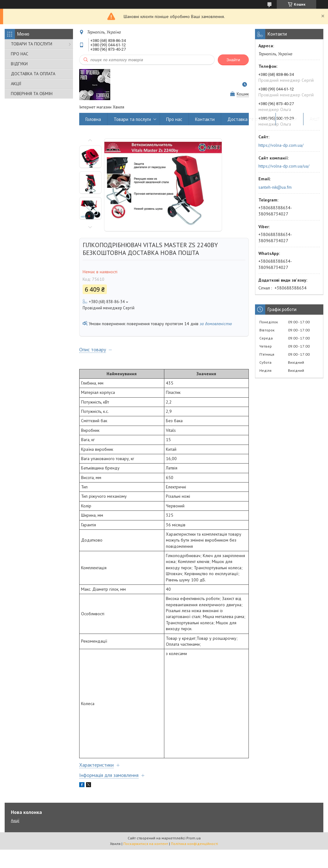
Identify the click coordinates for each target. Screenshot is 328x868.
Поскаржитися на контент (146, 844)
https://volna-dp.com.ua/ (281, 145)
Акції (315, 119)
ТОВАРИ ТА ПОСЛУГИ (32, 44)
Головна (93, 119)
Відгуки (289, 119)
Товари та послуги (132, 119)
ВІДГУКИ (19, 64)
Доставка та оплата (248, 119)
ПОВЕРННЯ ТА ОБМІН (32, 94)
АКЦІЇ (16, 84)
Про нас (174, 119)
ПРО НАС (20, 54)
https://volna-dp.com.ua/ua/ (284, 166)
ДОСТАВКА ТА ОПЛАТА (33, 74)
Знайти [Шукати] (233, 60)
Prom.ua (194, 838)
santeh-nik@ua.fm (275, 187)
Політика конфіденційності (194, 844)
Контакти (205, 119)
